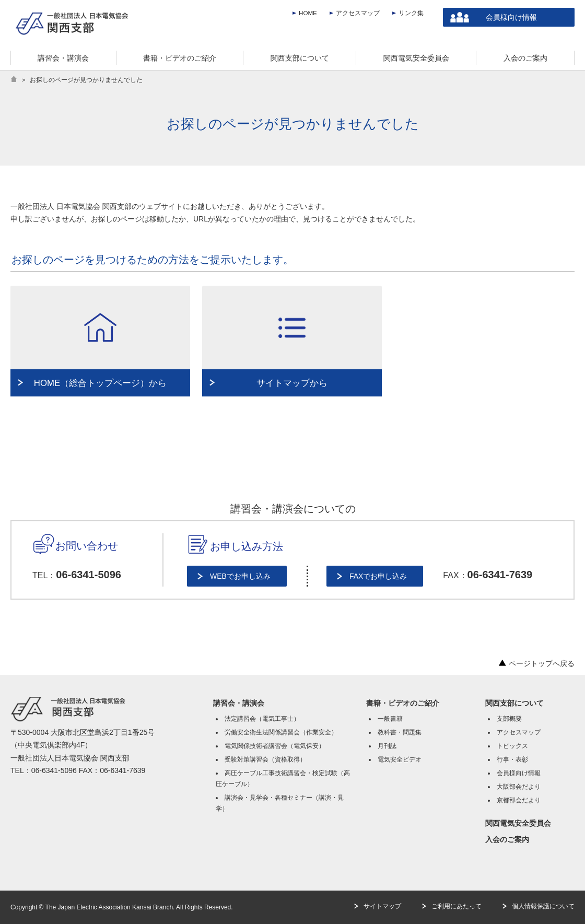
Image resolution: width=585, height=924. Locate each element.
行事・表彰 (512, 759)
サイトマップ (382, 906)
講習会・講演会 (239, 703)
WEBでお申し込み (240, 576)
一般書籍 (390, 719)
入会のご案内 (507, 839)
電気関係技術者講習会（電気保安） (275, 746)
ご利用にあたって (457, 906)
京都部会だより (519, 800)
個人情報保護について (543, 906)
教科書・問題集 (400, 732)
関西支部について (514, 703)
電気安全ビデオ (400, 759)
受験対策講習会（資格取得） (265, 759)
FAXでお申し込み (378, 576)
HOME (308, 13)
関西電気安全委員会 (518, 823)
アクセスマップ (358, 13)
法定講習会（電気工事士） (262, 719)
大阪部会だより (519, 787)
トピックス (512, 746)
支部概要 (509, 719)
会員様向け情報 (511, 17)
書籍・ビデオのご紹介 (403, 703)
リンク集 (411, 13)
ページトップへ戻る (536, 663)
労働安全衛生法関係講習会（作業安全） (281, 732)
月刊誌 (387, 746)
